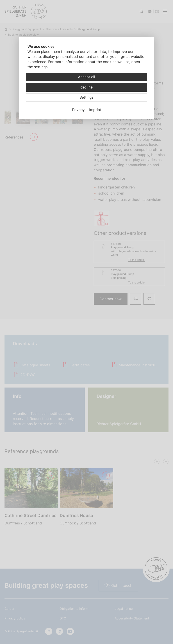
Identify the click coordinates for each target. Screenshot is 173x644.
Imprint (95, 110)
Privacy (78, 110)
